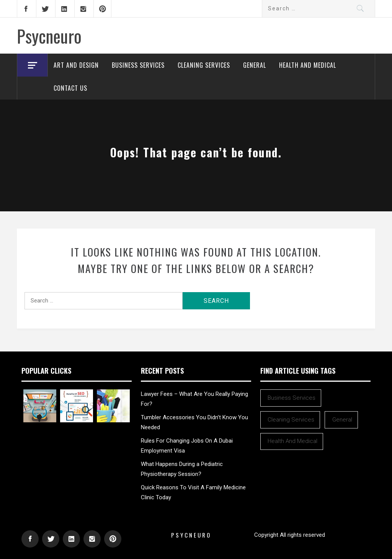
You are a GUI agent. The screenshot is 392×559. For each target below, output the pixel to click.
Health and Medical (308, 65)
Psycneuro (49, 36)
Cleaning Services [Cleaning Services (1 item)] (291, 420)
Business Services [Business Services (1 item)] (292, 398)
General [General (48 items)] (342, 420)
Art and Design (76, 65)
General (255, 65)
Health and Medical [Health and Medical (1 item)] (292, 441)
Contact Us (70, 88)
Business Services (138, 65)
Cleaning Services (204, 65)
